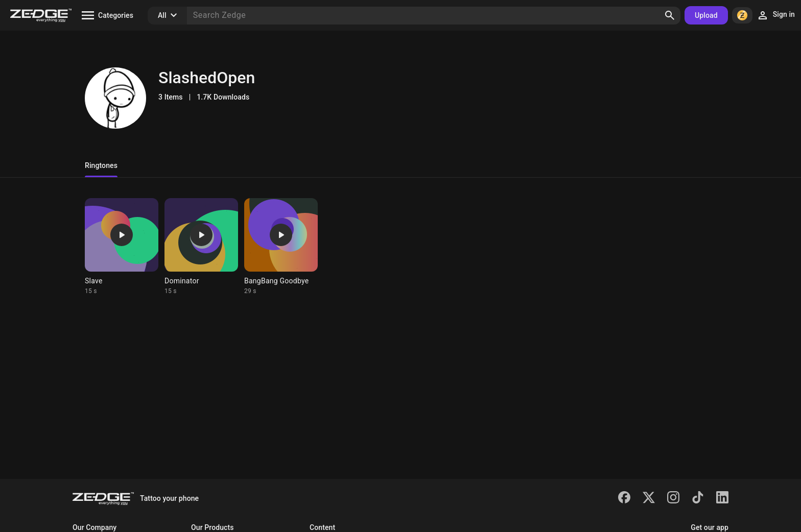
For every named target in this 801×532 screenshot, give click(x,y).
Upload (706, 15)
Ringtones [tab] (101, 165)
